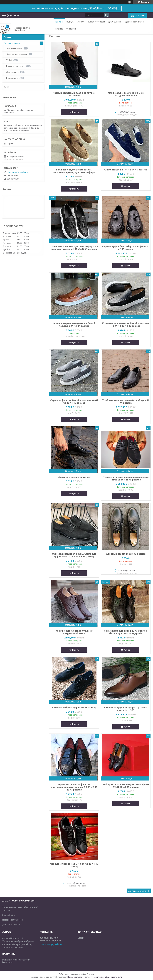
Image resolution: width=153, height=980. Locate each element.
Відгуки (70, 22)
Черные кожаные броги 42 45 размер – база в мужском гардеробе (126, 632)
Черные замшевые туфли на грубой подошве (74, 94)
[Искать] (106, 15)
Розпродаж (12, 78)
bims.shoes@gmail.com (18, 172)
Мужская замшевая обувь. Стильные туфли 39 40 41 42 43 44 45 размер (74, 555)
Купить (76, 112)
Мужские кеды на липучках (74, 477)
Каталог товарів (97, 22)
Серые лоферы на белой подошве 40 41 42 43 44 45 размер (74, 401)
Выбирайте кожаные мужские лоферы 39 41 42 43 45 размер (126, 786)
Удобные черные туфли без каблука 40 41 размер (126, 401)
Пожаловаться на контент (80, 977)
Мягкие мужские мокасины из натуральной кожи (126, 94)
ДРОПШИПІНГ (115, 22)
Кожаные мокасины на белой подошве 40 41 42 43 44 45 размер (126, 325)
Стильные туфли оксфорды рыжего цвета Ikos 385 (126, 709)
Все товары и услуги (138, 891)
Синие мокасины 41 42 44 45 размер (126, 170)
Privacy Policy (9, 915)
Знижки (81, 22)
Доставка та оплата (12, 924)
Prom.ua (91, 974)
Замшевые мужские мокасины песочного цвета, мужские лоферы (74, 171)
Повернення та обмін (12, 920)
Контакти (71, 29)
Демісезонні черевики (17, 54)
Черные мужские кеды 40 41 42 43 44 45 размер (74, 865)
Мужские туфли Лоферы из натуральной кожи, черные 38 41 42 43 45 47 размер (74, 787)
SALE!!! (7, 87)
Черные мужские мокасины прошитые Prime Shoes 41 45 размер (126, 478)
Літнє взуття (12, 72)
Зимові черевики (14, 48)
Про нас (59, 29)
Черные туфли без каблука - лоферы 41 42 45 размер (126, 248)
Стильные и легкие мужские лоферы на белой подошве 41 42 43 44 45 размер (74, 248)
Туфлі (9, 60)
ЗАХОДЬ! (114, 8)
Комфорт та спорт (15, 66)
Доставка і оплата (134, 22)
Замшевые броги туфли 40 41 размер (74, 708)
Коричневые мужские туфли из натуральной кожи (74, 632)
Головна (59, 22)
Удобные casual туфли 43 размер (126, 554)
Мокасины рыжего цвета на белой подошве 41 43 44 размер (74, 325)
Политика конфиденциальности (108, 977)
